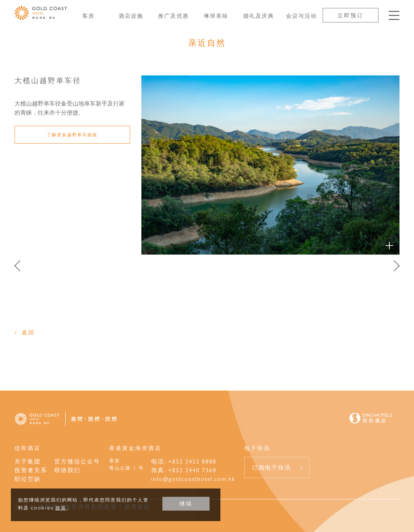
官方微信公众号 (77, 461)
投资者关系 (31, 470)
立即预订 (351, 15)
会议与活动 (301, 15)
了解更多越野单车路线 (72, 135)
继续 (186, 504)
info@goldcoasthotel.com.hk (193, 479)
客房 (88, 15)
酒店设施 (131, 15)
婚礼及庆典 (259, 15)
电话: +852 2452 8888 (184, 461)
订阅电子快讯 (272, 467)
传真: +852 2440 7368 (184, 470)
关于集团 (28, 461)
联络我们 (67, 470)
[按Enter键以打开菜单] (394, 15)
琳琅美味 (216, 15)
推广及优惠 (173, 15)
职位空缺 (28, 479)
